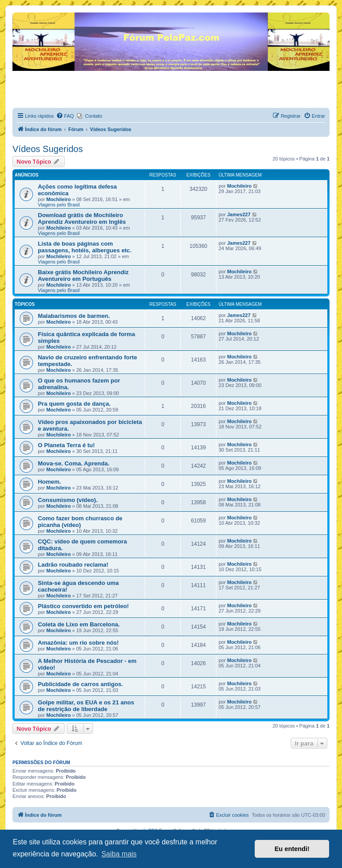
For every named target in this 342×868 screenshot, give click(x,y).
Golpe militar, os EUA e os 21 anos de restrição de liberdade (86, 706)
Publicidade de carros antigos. (80, 684)
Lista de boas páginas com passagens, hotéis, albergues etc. (85, 247)
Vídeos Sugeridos (48, 149)
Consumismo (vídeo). (68, 500)
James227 (239, 214)
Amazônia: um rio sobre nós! (78, 643)
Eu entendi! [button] (292, 849)
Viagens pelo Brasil (59, 205)
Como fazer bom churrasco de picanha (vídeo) (80, 522)
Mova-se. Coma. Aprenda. (74, 463)
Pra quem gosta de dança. (74, 404)
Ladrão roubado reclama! (73, 565)
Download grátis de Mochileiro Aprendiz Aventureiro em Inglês (82, 218)
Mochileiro (59, 199)
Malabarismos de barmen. (74, 316)
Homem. (49, 482)
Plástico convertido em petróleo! (83, 606)
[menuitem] (65, 116)
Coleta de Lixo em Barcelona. (79, 624)
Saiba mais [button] (119, 854)
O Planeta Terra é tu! (66, 445)
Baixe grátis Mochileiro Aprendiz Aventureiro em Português (83, 276)
